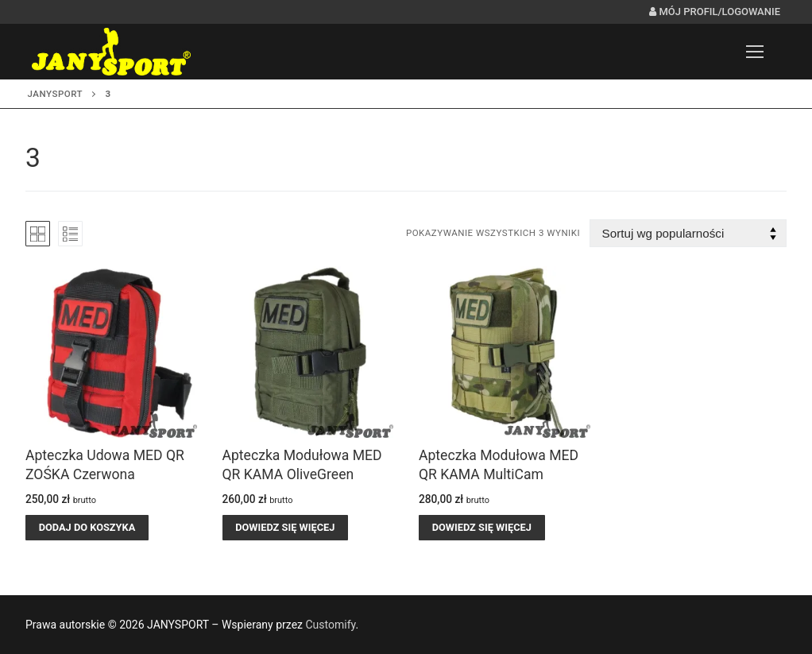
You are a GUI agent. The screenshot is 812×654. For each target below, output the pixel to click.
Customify (330, 625)
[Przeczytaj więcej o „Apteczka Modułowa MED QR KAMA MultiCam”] (482, 528)
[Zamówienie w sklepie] (688, 233)
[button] (87, 528)
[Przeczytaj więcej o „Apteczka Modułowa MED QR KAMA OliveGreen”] (286, 528)
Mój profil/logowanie (715, 12)
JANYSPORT (56, 94)
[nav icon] (755, 52)
